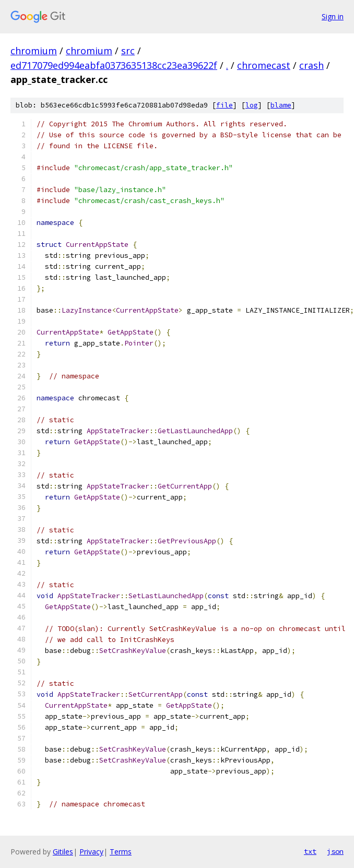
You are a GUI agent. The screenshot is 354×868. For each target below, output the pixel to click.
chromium (34, 51)
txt (310, 851)
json (335, 851)
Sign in (333, 16)
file (225, 105)
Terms (121, 852)
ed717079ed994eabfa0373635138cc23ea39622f (114, 65)
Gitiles (63, 852)
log (252, 105)
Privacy (91, 852)
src (128, 51)
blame (281, 105)
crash (311, 65)
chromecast (264, 65)
